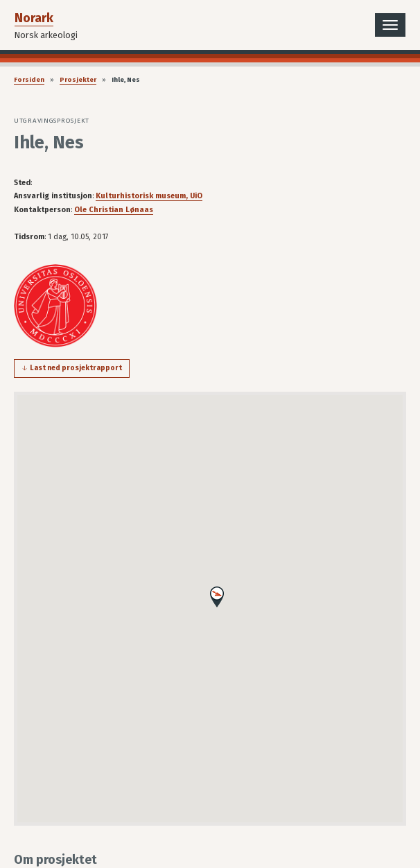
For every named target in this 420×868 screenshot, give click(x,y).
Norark (34, 18)
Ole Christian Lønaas (114, 210)
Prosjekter (78, 80)
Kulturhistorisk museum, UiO (149, 196)
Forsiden (29, 80)
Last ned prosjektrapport (76, 368)
